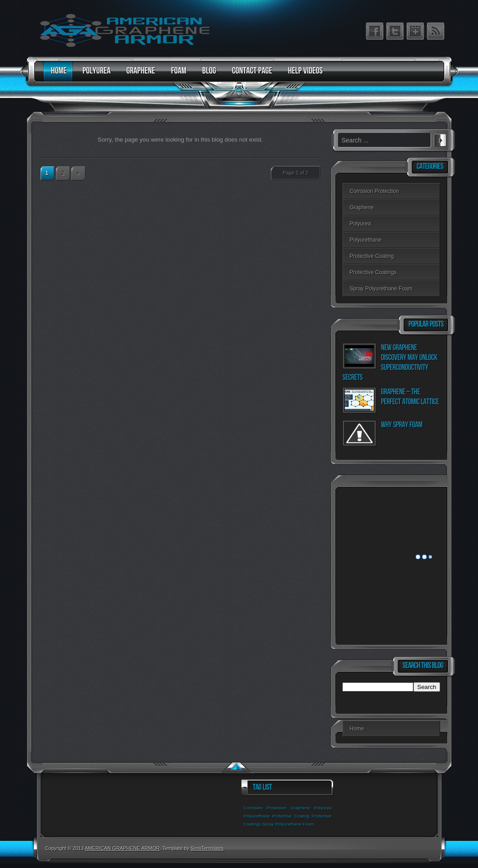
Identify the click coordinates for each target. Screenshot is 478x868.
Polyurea (360, 224)
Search (440, 139)
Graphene (362, 207)
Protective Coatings (373, 272)
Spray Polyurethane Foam (381, 289)
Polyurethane (366, 240)
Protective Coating (372, 256)
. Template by (192, 848)
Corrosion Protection (374, 191)
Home (357, 729)
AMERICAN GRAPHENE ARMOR (122, 848)
